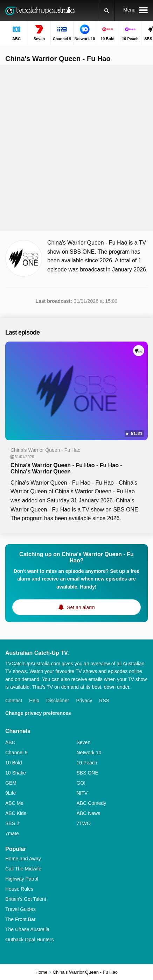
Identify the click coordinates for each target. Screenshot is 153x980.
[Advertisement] (76, 148)
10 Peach (87, 763)
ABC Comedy (92, 803)
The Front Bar (20, 919)
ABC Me (14, 803)
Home (41, 972)
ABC (10, 742)
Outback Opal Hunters (30, 940)
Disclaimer (58, 701)
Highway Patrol (22, 879)
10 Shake (16, 773)
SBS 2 (12, 823)
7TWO (84, 823)
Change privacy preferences (38, 713)
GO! (81, 783)
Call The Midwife (23, 869)
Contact (14, 701)
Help (34, 701)
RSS (104, 701)
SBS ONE (88, 773)
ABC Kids (16, 813)
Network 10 (89, 753)
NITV (82, 793)
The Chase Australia (27, 929)
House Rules (19, 889)
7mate (12, 833)
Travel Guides (20, 909)
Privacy (84, 701)
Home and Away (23, 859)
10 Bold (13, 763)
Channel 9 (16, 753)
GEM (11, 783)
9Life (11, 793)
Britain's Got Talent (26, 899)
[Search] (107, 10)
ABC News (89, 813)
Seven (84, 742)
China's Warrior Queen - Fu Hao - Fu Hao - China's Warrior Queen (66, 468)
